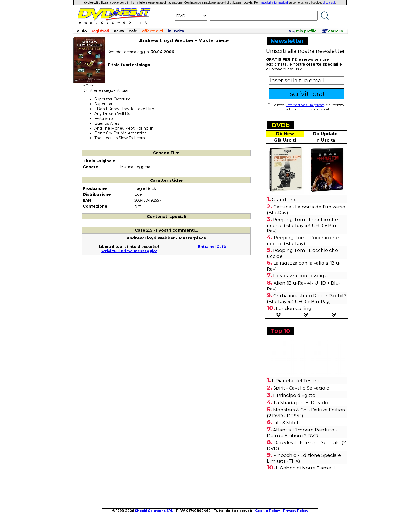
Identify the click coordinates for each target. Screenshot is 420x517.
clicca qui (329, 2)
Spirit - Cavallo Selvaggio (301, 388)
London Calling (294, 308)
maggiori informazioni (274, 2)
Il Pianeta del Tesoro (296, 381)
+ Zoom (90, 84)
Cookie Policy (268, 511)
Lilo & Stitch (287, 423)
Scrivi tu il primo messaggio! (129, 251)
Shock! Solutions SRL (154, 511)
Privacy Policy (296, 511)
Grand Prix (284, 200)
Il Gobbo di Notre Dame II (305, 468)
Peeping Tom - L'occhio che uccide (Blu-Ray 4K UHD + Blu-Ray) (302, 225)
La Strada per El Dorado (301, 403)
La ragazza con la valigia (301, 276)
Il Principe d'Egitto (294, 395)
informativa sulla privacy (306, 105)
